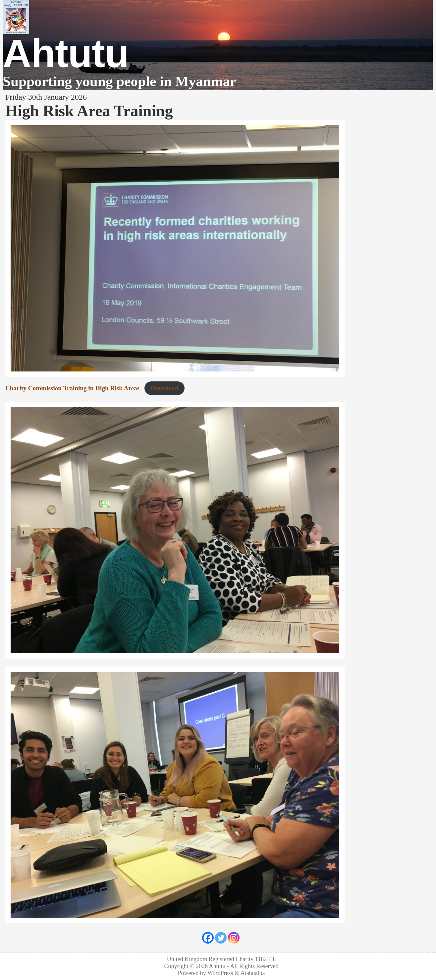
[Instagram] (234, 938)
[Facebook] (208, 938)
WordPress (220, 973)
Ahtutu (66, 53)
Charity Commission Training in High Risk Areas (72, 388)
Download (164, 388)
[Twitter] (221, 938)
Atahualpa (253, 973)
